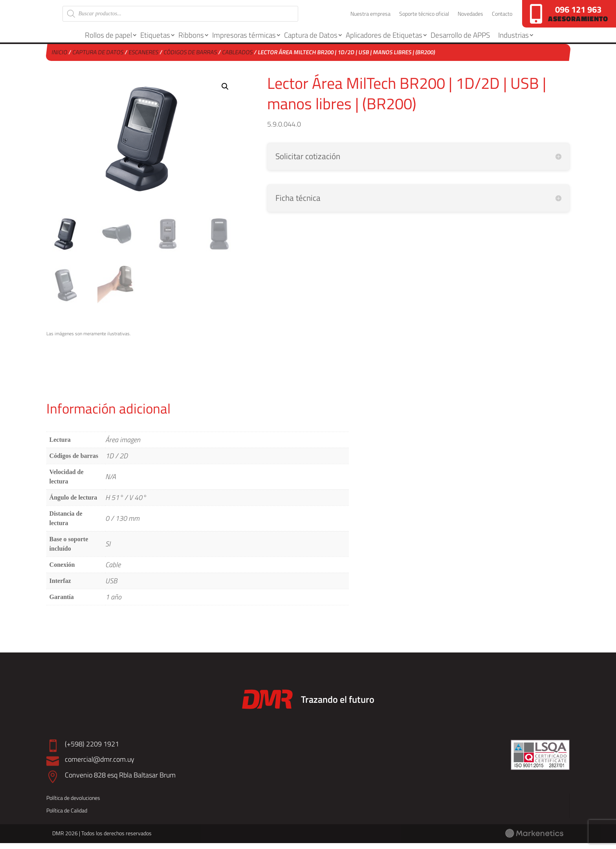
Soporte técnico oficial (424, 17)
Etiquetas (155, 41)
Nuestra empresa (370, 17)
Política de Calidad (67, 816)
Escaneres (144, 58)
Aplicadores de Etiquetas (384, 41)
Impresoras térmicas (244, 41)
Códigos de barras (190, 58)
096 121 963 (578, 9)
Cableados (237, 58)
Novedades (470, 17)
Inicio (60, 58)
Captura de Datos (311, 41)
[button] (225, 92)
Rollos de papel (108, 41)
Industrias (513, 41)
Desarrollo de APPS (460, 41)
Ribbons (191, 41)
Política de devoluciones (73, 804)
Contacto (502, 17)
